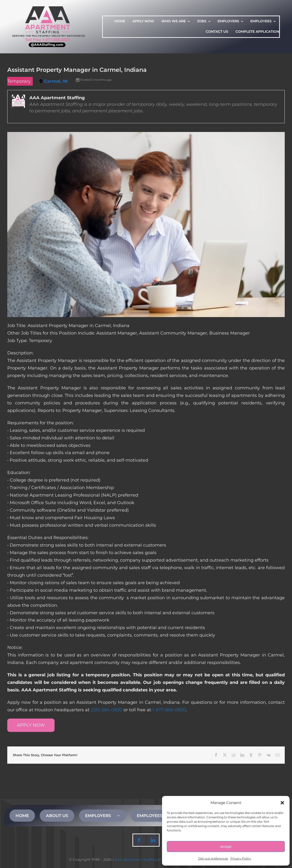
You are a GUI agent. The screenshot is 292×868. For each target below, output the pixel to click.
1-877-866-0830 (169, 710)
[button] (282, 803)
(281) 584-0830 (106, 710)
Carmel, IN (56, 81)
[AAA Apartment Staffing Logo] (49, 8)
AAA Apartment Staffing (136, 860)
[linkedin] (153, 840)
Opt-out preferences (213, 858)
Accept (226, 847)
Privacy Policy (241, 858)
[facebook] (139, 840)
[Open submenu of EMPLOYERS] (122, 816)
